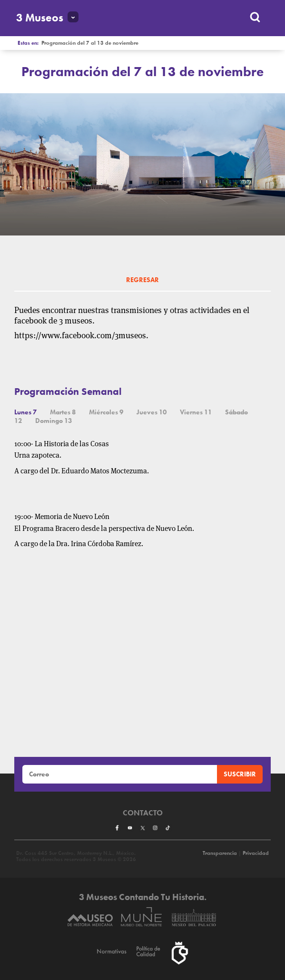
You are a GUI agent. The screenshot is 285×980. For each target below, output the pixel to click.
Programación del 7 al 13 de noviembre (90, 43)
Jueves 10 (152, 412)
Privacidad (256, 853)
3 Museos (40, 18)
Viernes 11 (196, 412)
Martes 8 (63, 412)
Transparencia (220, 853)
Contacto (143, 813)
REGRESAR (142, 280)
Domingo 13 (54, 421)
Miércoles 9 (106, 412)
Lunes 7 (25, 412)
